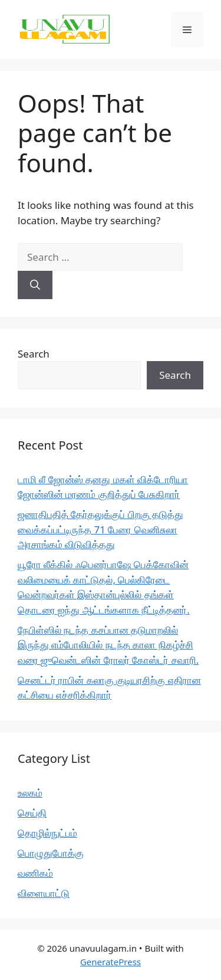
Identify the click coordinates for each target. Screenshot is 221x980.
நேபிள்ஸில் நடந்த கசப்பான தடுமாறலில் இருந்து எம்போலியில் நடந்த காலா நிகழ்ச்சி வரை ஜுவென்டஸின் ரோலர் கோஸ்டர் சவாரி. (108, 645)
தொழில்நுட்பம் (47, 833)
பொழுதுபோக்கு (51, 853)
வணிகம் (35, 873)
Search (34, 354)
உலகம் (30, 793)
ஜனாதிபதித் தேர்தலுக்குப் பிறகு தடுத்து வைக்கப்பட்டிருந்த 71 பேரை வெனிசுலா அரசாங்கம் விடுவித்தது (100, 529)
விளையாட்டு (44, 893)
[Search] (35, 285)
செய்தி (32, 813)
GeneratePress (111, 962)
